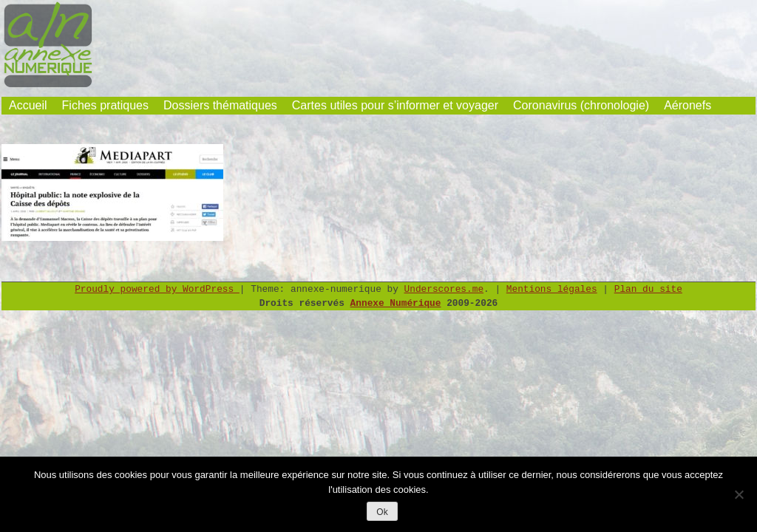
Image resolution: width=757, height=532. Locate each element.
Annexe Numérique (396, 303)
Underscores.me (444, 289)
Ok (382, 512)
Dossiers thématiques (220, 105)
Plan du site (648, 289)
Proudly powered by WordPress (157, 289)
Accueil (28, 105)
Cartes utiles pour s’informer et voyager (395, 105)
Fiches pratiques (105, 105)
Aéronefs (688, 105)
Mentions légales (552, 289)
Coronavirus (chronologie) (581, 105)
